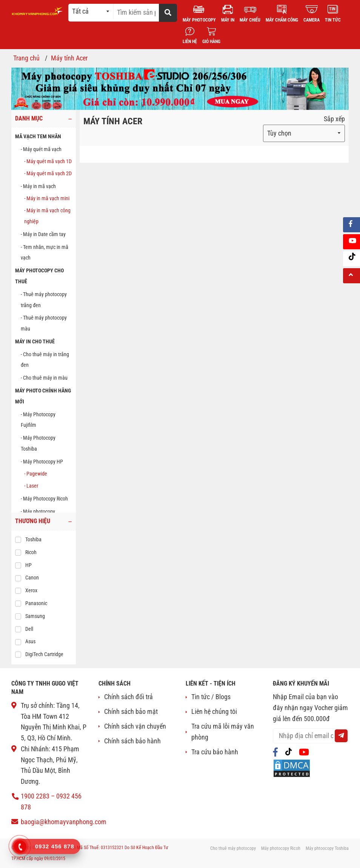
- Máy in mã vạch (38, 186)
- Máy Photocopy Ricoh (44, 499)
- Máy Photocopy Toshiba (38, 443)
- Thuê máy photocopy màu (44, 323)
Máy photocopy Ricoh (281, 848)
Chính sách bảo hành (132, 741)
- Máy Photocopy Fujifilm (38, 420)
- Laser (31, 486)
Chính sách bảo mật (131, 711)
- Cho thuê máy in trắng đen (45, 360)
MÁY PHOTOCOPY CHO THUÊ (39, 276)
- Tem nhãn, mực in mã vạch (45, 253)
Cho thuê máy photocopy (233, 848)
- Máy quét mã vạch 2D (48, 173)
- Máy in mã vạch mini (47, 198)
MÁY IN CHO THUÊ (35, 341)
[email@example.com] (311, 736)
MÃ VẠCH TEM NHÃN (38, 136)
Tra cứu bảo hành (215, 752)
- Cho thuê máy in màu (44, 378)
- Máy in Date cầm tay (43, 234)
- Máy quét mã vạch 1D (48, 161)
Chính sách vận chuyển (135, 726)
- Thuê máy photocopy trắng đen (44, 300)
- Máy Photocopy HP (42, 462)
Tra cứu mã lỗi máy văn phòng (223, 732)
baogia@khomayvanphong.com (64, 822)
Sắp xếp (334, 119)
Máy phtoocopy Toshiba (327, 848)
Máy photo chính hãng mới (43, 396)
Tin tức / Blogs (211, 697)
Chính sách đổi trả (128, 697)
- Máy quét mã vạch (41, 149)
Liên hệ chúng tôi (214, 711)
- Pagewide (36, 474)
